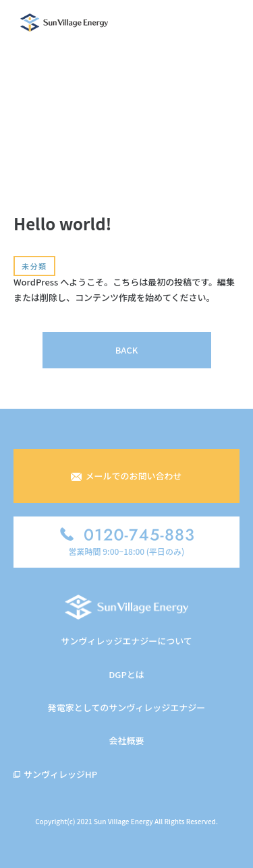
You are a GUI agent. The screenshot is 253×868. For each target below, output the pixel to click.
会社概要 (126, 740)
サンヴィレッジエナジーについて (126, 641)
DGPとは (126, 674)
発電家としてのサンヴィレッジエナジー (127, 707)
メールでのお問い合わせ (126, 476)
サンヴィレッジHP (60, 774)
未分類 (34, 266)
